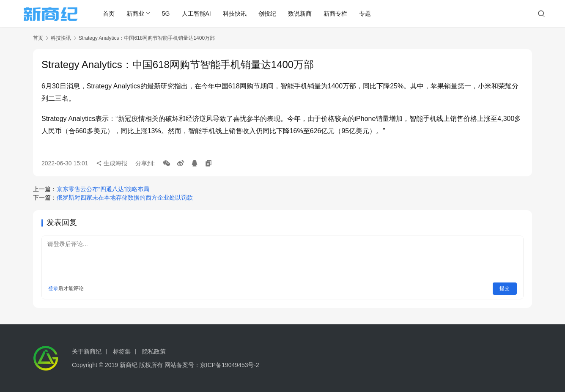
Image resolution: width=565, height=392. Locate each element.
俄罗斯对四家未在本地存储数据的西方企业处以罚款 (125, 197)
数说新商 (304, 14)
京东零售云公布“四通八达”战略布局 (103, 189)
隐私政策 (154, 351)
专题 (369, 14)
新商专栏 (339, 14)
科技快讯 (239, 14)
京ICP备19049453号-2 (230, 365)
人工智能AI (200, 14)
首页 (112, 14)
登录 (53, 288)
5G (170, 14)
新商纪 (129, 365)
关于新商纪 (87, 351)
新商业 (139, 14)
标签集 (122, 351)
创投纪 (271, 14)
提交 (505, 288)
